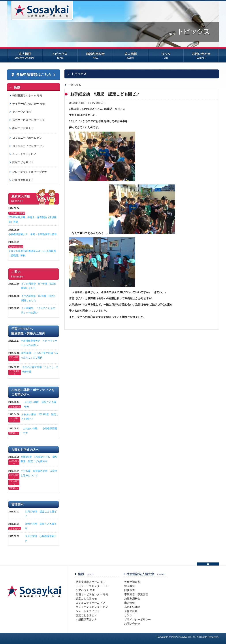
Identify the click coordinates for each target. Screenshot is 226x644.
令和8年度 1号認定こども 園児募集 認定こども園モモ (39, 459)
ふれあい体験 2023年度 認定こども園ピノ (40, 417)
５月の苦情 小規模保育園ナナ (41, 538)
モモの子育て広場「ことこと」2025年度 (40, 369)
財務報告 (130, 590)
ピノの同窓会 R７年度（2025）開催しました (39, 286)
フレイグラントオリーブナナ (30, 172)
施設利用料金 (95, 55)
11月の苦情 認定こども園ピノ (41, 514)
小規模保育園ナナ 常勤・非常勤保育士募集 (33, 234)
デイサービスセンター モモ (29, 104)
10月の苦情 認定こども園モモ (41, 526)
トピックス (60, 55)
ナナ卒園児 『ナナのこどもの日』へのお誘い (38, 310)
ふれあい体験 (132, 607)
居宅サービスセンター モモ (29, 120)
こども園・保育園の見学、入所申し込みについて (39, 473)
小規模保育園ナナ (23, 180)
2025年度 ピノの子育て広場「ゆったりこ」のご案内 (39, 355)
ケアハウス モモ (22, 112)
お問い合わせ (201, 55)
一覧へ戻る (74, 85)
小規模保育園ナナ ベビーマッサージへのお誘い (39, 343)
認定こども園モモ (23, 128)
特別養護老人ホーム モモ (27, 95)
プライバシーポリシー (137, 620)
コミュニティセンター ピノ (29, 146)
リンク (166, 55)
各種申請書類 (132, 582)
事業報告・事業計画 (136, 594)
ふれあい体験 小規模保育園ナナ (40, 431)
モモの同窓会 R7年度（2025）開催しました (39, 298)
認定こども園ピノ (23, 162)
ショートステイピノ (24, 154)
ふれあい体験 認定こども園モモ (40, 404)
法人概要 (25, 55)
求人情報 (131, 55)
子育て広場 (131, 611)
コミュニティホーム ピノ (27, 138)
